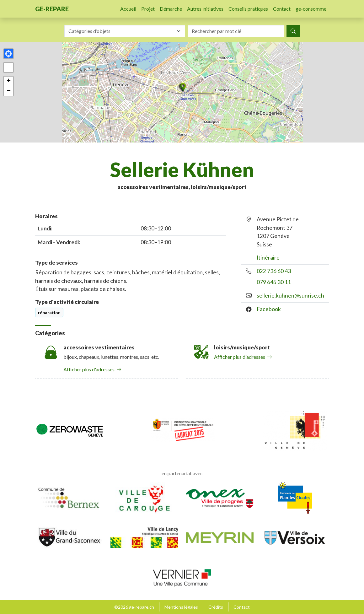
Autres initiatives (205, 9)
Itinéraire (268, 258)
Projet (148, 9)
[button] (182, 87)
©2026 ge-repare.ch (134, 607)
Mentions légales (181, 607)
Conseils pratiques (248, 9)
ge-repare (52, 9)
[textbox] (121, 31)
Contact (282, 9)
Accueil (128, 9)
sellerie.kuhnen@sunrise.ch (290, 296)
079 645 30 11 (274, 282)
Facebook (269, 309)
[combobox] (125, 31)
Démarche (171, 9)
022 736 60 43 (274, 271)
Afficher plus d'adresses (92, 369)
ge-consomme (311, 9)
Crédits (216, 607)
